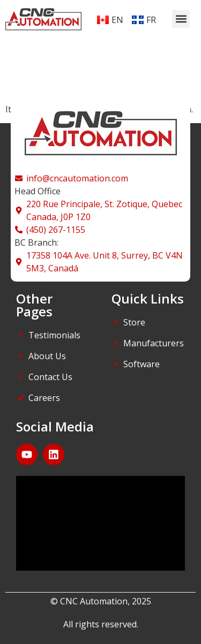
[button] (181, 19)
